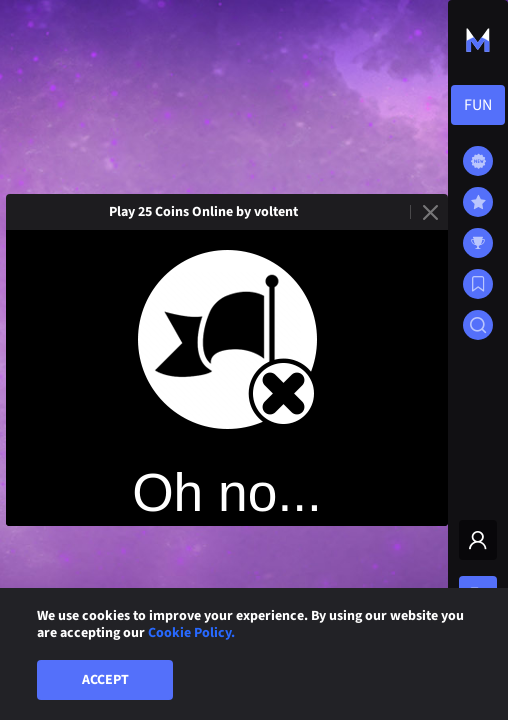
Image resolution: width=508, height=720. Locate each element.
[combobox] (478, 105)
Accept (105, 680)
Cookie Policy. (191, 633)
